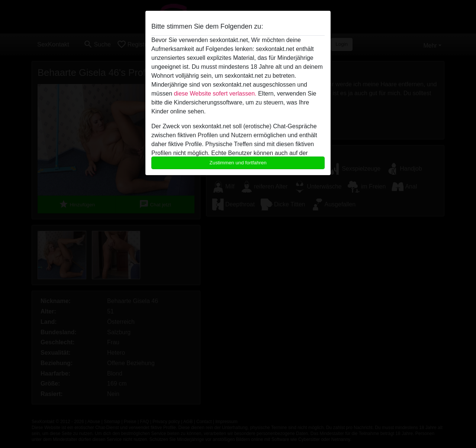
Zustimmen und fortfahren (238, 163)
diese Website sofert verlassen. (215, 94)
